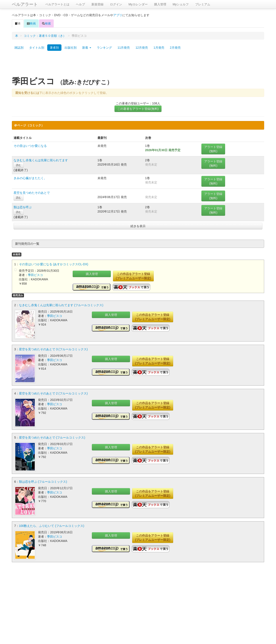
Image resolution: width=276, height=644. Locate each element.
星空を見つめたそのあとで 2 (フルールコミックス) (53, 393)
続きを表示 (138, 226)
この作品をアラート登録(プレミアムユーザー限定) (133, 276)
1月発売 (159, 48)
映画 (31, 23)
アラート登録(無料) (213, 149)
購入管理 (160, 4)
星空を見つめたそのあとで (32, 193)
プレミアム (203, 4)
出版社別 (71, 48)
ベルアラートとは (57, 4)
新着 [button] (87, 48)
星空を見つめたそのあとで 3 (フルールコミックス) (53, 349)
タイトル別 (37, 48)
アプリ (118, 15)
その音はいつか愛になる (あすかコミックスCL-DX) (54, 264)
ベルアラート (25, 4)
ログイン (116, 4)
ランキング (104, 48)
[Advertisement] (138, 65)
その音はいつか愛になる (30, 146)
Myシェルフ (181, 4)
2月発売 (175, 48)
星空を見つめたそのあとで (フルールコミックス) (52, 438)
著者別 (54, 48)
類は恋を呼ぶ (23, 207)
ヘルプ (80, 4)
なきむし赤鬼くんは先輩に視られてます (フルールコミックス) (61, 305)
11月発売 (124, 48)
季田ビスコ (35, 275)
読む (19, 165)
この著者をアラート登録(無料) (138, 109)
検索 (46, 23)
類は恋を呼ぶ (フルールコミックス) (43, 482)
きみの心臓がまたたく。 (30, 178)
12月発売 (142, 48)
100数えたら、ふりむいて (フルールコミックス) (52, 526)
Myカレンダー (138, 4)
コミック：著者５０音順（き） (45, 36)
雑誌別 (19, 48)
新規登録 (97, 4)
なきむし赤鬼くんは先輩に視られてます (41, 160)
